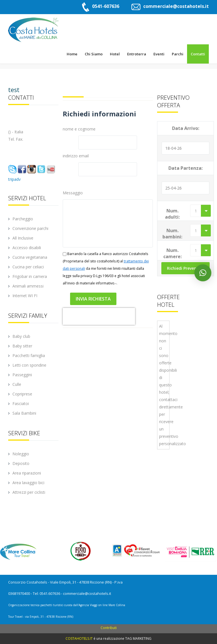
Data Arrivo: (186, 128)
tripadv (14, 179)
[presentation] (99, 316)
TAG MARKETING (138, 638)
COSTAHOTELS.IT (79, 638)
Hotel (115, 54)
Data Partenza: (185, 168)
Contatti (198, 54)
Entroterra (137, 54)
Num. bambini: (172, 234)
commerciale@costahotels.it (176, 6)
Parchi (178, 54)
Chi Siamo (94, 54)
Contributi (109, 628)
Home (72, 54)
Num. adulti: (172, 214)
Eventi (159, 54)
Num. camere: (172, 253)
